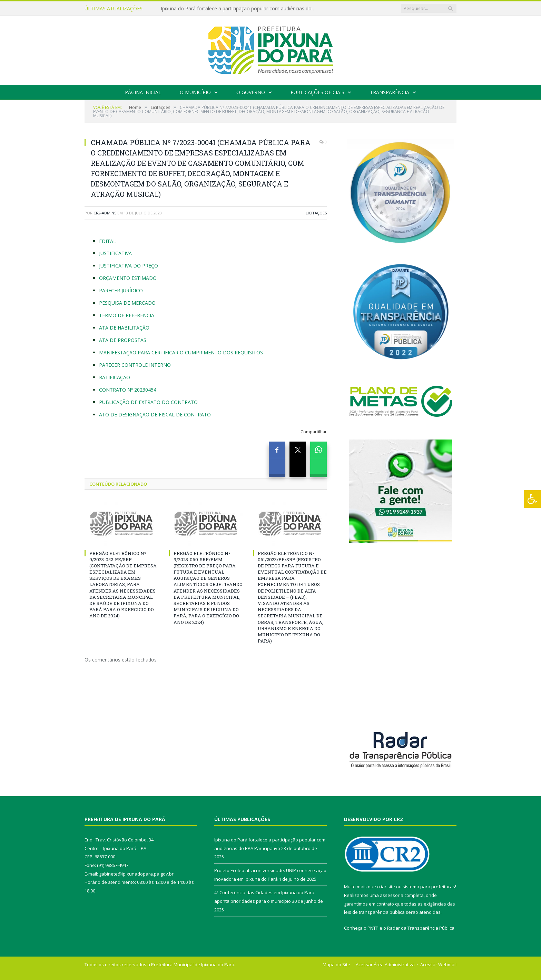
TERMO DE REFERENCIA (127, 315)
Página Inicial (143, 92)
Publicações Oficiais (317, 92)
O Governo (251, 92)
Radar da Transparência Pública (421, 928)
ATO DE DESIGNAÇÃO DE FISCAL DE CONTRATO (155, 415)
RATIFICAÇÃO (115, 377)
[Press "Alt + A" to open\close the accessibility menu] (533, 499)
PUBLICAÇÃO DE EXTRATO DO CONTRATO (148, 402)
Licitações (316, 213)
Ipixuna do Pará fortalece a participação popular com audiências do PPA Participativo (240, 9)
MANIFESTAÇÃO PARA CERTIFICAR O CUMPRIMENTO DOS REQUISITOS (181, 352)
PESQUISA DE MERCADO (127, 303)
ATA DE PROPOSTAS (123, 340)
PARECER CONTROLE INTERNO (135, 365)
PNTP (373, 928)
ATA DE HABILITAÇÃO (124, 328)
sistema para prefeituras (429, 887)
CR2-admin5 (105, 213)
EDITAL (107, 241)
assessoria (392, 895)
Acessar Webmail (438, 964)
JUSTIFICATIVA (115, 253)
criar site (386, 887)
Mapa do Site (336, 964)
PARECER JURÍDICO (121, 290)
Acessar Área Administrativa (385, 964)
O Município (195, 92)
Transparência (390, 92)
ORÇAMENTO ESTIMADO (128, 278)
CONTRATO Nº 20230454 (128, 390)
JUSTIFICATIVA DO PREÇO (129, 266)
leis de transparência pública (374, 912)
